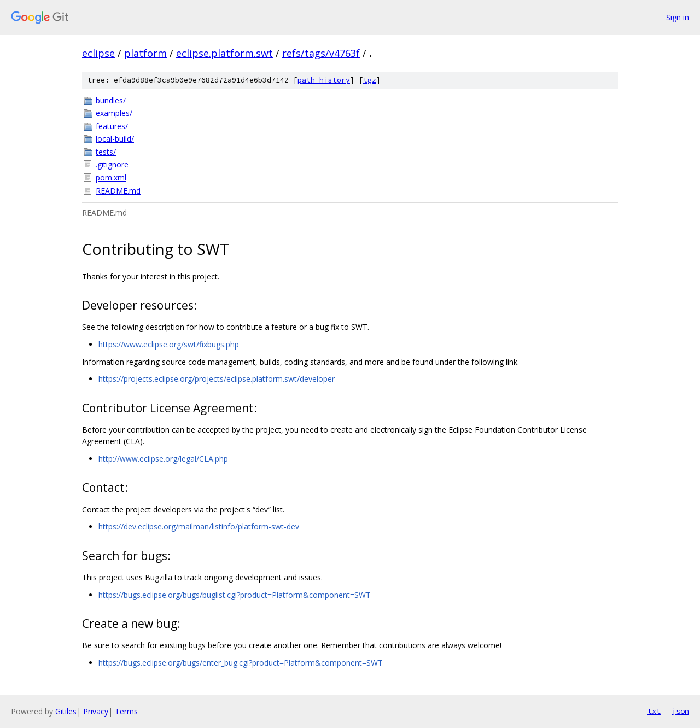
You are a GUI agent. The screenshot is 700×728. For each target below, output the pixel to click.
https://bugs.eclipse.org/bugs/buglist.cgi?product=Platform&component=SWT (235, 595)
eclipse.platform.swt (224, 53)
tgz (370, 80)
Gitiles (66, 711)
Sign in (678, 17)
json (680, 711)
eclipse (98, 53)
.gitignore (112, 164)
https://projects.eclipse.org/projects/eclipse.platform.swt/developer (217, 379)
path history (324, 80)
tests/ (106, 152)
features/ (112, 126)
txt (654, 711)
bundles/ (111, 100)
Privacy (96, 711)
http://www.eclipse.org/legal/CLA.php (163, 459)
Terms (126, 711)
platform (145, 53)
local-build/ (115, 139)
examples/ (114, 113)
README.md (118, 191)
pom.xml (111, 177)
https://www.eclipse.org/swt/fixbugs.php (169, 344)
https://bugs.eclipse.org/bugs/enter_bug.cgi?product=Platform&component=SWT (241, 663)
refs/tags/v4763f (321, 53)
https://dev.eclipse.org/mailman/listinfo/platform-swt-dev (199, 526)
